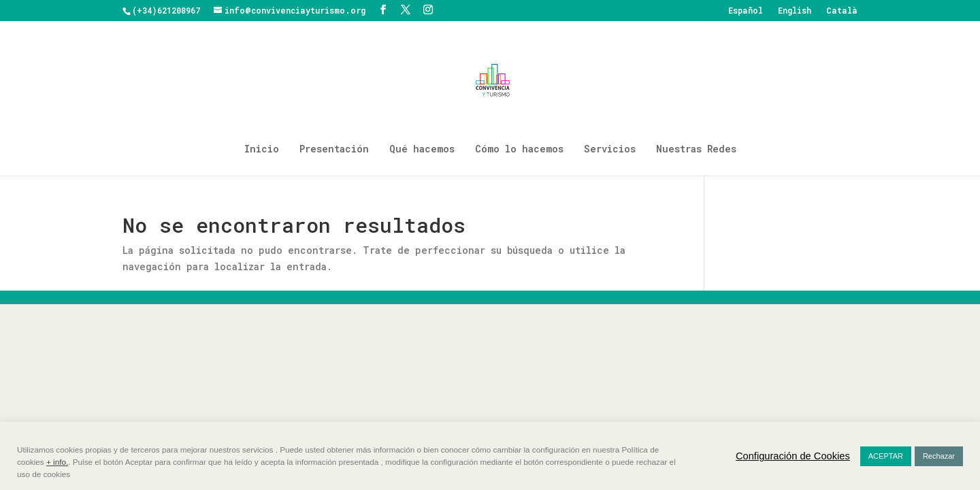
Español (746, 11)
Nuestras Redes (696, 150)
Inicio (262, 150)
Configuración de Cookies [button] (793, 456)
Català (842, 11)
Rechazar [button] (939, 456)
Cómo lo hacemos (519, 150)
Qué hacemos (422, 150)
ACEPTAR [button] (886, 456)
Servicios (610, 150)
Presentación (334, 150)
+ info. (57, 462)
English (795, 11)
